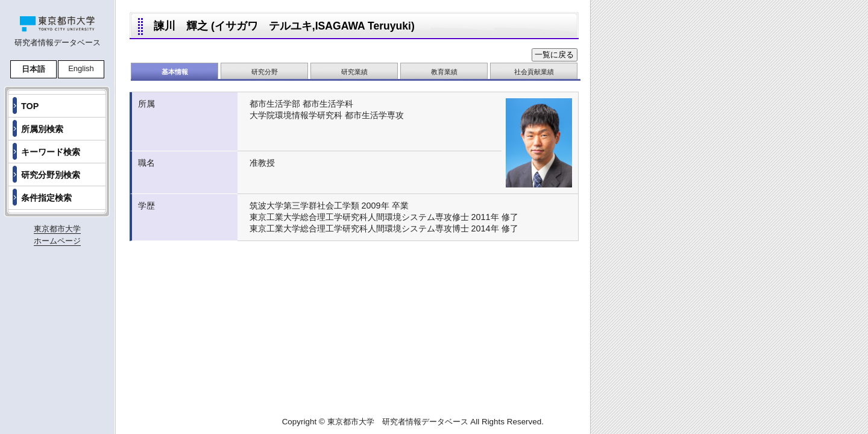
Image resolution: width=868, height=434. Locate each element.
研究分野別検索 (51, 175)
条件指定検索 (46, 198)
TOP (30, 106)
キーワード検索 (51, 152)
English (81, 68)
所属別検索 (42, 129)
